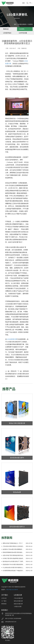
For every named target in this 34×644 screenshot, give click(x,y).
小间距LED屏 (18, 606)
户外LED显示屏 (18, 598)
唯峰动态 (6, 29)
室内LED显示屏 (18, 601)
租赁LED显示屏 (18, 604)
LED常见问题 (23, 33)
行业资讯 (30, 24)
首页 (15, 24)
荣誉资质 (4, 604)
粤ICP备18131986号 (12, 590)
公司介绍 (4, 598)
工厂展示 (4, 601)
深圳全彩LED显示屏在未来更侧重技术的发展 (23, 374)
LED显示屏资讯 (22, 24)
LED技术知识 (7, 33)
